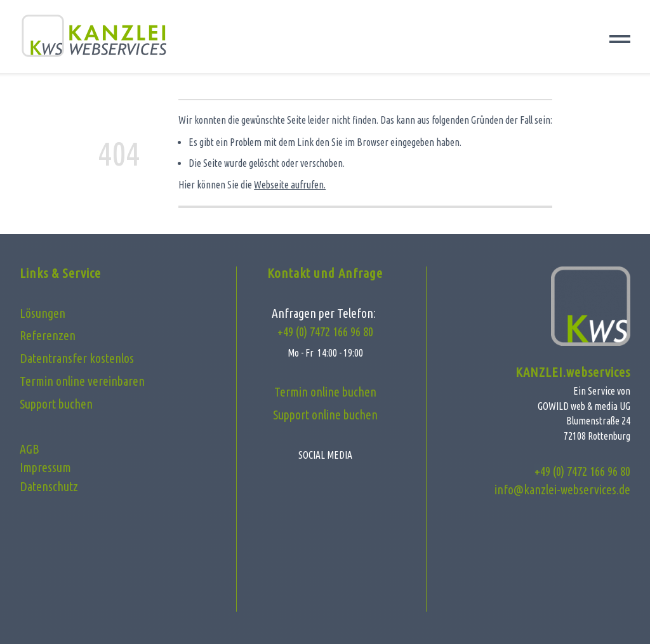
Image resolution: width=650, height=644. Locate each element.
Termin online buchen (325, 392)
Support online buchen (325, 415)
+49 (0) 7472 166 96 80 (325, 332)
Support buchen (56, 404)
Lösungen (43, 313)
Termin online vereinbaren (82, 381)
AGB (30, 449)
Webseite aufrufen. (290, 185)
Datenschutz (49, 487)
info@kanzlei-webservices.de (562, 490)
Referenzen (48, 336)
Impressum (45, 468)
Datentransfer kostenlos (77, 358)
